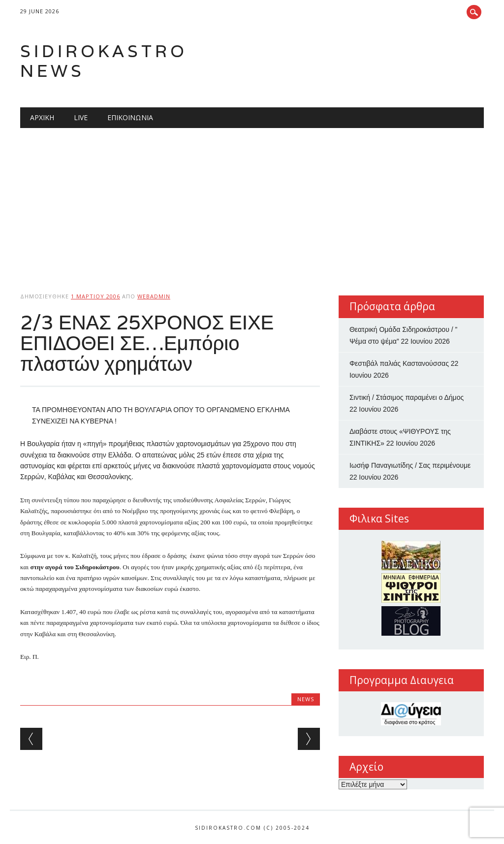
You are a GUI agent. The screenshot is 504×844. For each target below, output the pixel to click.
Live (81, 117)
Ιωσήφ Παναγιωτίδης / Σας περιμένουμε (410, 465)
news (306, 699)
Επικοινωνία (130, 117)
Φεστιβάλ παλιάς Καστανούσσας (399, 363)
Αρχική (42, 117)
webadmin (154, 296)
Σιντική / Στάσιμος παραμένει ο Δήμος (407, 397)
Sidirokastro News (104, 61)
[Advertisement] (252, 202)
